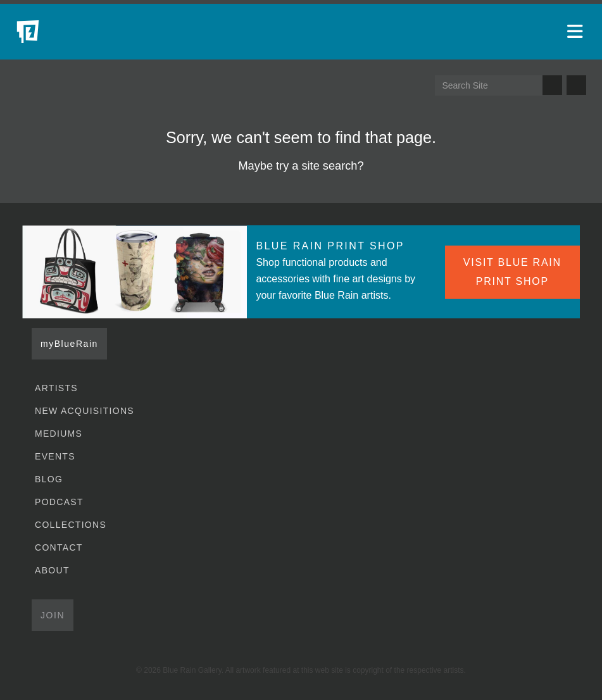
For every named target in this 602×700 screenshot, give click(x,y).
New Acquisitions (85, 411)
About (52, 570)
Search (552, 85)
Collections (71, 525)
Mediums (59, 434)
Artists (56, 388)
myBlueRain (69, 344)
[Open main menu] (577, 32)
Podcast (59, 502)
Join (53, 615)
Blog (49, 479)
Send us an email (576, 85)
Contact (59, 547)
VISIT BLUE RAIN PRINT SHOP (512, 272)
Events (55, 456)
